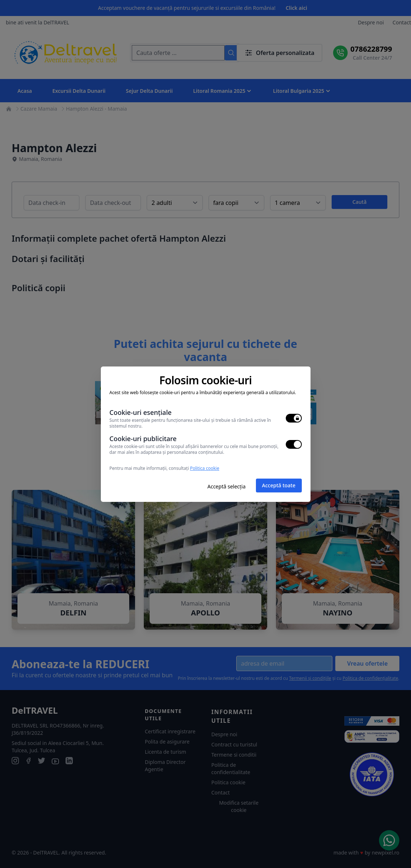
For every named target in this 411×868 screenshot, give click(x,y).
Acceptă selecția (227, 486)
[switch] (294, 418)
